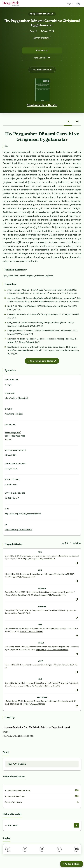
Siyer (5, 276)
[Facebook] (8, 849)
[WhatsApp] (25, 849)
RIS (65, 543)
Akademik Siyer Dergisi (42, 105)
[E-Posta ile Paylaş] (76, 849)
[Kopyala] (77, 563)
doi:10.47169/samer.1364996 (24, 577)
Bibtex (77, 543)
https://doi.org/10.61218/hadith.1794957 (18, 736)
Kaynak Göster (42, 58)
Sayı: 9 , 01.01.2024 (17, 764)
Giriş (78, 4)
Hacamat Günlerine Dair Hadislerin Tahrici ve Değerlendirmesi (36, 727)
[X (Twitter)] (42, 849)
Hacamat (39, 276)
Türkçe (69, 4)
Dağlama (49, 276)
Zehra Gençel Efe (41, 38)
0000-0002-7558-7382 (15, 436)
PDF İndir (42, 50)
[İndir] (76, 825)
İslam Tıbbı (13, 276)
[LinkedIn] (59, 849)
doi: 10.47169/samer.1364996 (31, 631)
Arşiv (6, 752)
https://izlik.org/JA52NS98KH (18, 529)
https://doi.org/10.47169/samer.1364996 (23, 514)
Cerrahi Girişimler (26, 276)
